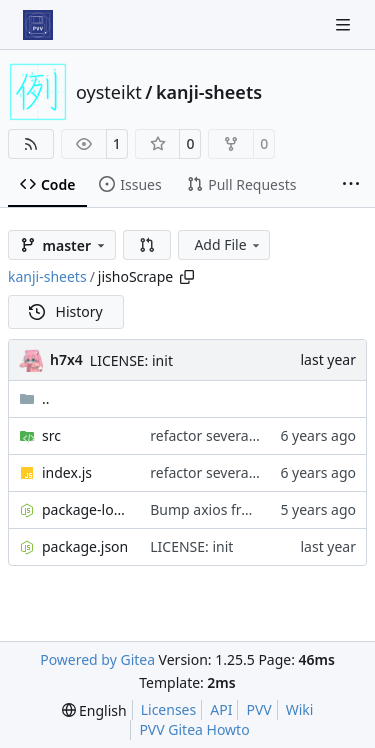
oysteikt (109, 92)
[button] (147, 245)
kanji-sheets (209, 92)
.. (34, 398)
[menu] (94, 710)
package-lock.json (86, 509)
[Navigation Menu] (345, 24)
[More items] (351, 185)
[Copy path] (187, 277)
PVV (258, 709)
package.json (85, 546)
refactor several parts (220, 435)
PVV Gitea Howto (194, 729)
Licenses (169, 709)
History (66, 311)
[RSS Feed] (31, 144)
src (51, 435)
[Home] (38, 25)
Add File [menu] (228, 244)
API (221, 709)
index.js (67, 472)
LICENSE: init (131, 360)
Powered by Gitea (97, 659)
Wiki (300, 709)
